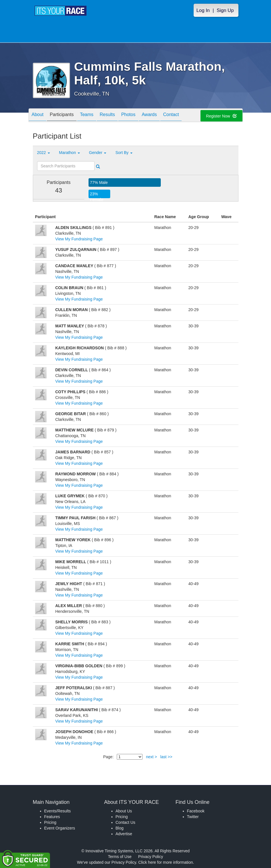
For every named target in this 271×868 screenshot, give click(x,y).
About (38, 116)
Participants (62, 116)
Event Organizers (60, 828)
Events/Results (58, 811)
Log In (203, 10)
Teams (87, 116)
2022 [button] (44, 153)
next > (151, 757)
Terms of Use (120, 857)
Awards (149, 116)
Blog (120, 828)
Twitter (193, 817)
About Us (124, 811)
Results (107, 116)
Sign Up (225, 10)
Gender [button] (98, 153)
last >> (166, 757)
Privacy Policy (151, 857)
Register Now (221, 116)
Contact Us (126, 822)
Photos (128, 116)
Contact (171, 116)
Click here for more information (165, 862)
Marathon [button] (70, 153)
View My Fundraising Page (79, 239)
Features (52, 817)
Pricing (50, 822)
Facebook (196, 811)
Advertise (124, 834)
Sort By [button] (124, 153)
